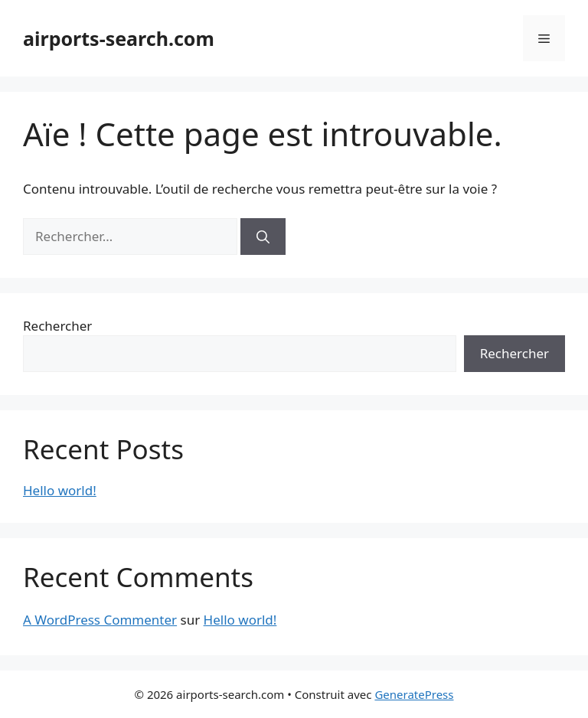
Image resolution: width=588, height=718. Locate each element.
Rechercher (57, 326)
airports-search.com (119, 38)
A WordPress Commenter (100, 620)
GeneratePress (414, 694)
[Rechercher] (263, 237)
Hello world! (60, 490)
